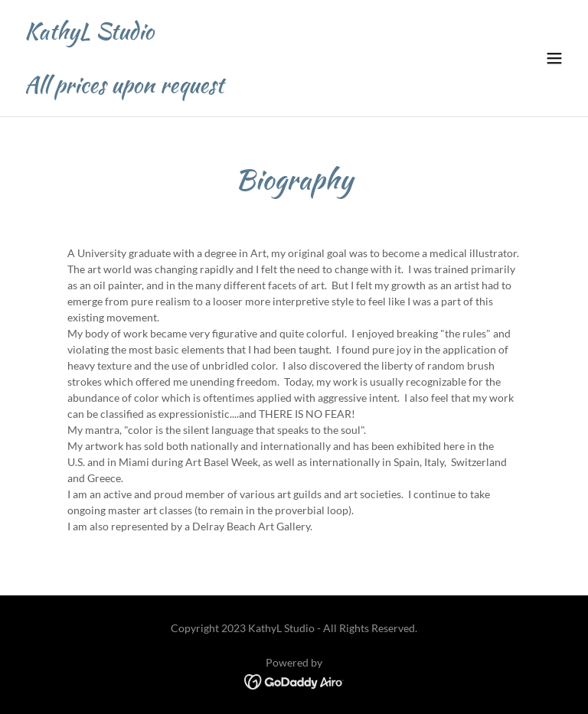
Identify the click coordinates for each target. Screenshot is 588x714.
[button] (554, 58)
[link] (124, 88)
